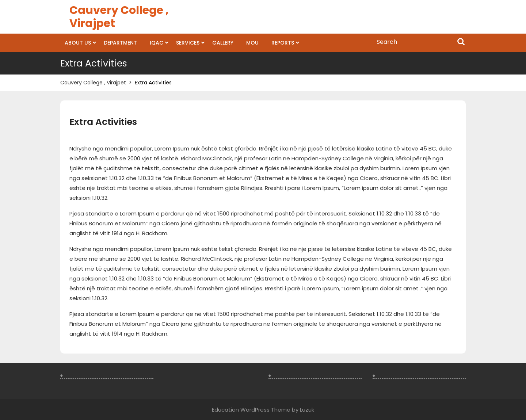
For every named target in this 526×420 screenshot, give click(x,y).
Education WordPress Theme (251, 410)
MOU (252, 43)
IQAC (157, 43)
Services (188, 43)
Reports (283, 43)
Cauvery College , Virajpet (119, 17)
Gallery (223, 43)
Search (461, 42)
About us (78, 43)
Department (120, 43)
